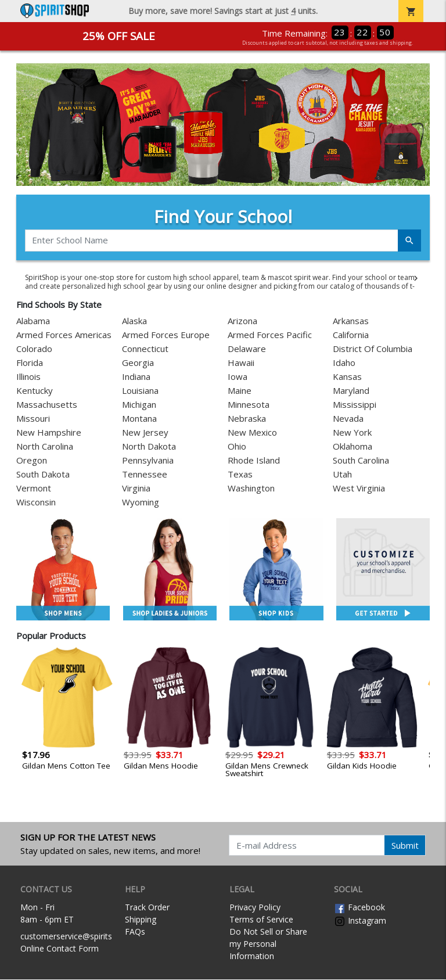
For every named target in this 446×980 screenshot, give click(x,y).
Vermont (34, 489)
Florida (30, 363)
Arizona (242, 321)
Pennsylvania (148, 461)
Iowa (238, 377)
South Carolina (361, 461)
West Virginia (359, 489)
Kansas (347, 377)
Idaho (344, 363)
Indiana (136, 377)
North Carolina (45, 447)
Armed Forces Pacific (270, 335)
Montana (139, 419)
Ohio (237, 447)
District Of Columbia (373, 349)
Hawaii (241, 363)
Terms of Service (261, 920)
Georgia (138, 363)
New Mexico (252, 433)
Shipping (141, 920)
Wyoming (141, 502)
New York (352, 433)
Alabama (33, 321)
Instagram (360, 920)
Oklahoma (353, 447)
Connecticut (145, 349)
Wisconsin (36, 502)
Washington (251, 489)
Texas (240, 475)
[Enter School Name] (212, 240)
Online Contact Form (60, 948)
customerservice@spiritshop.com (83, 936)
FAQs (135, 932)
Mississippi (355, 405)
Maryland (351, 391)
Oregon (32, 461)
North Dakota (149, 447)
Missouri (33, 419)
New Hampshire (49, 433)
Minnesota (249, 405)
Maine (240, 391)
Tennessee (145, 475)
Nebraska (247, 419)
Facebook (359, 908)
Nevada (348, 419)
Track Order (147, 908)
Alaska (134, 321)
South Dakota (43, 475)
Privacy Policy (255, 908)
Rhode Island (254, 461)
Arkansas (351, 321)
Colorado (34, 349)
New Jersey (145, 433)
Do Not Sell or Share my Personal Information (268, 944)
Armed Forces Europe (166, 335)
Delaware (247, 349)
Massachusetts (47, 405)
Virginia (136, 489)
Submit (405, 845)
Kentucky (35, 391)
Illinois (28, 377)
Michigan (139, 405)
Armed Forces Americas (64, 335)
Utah (342, 475)
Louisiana (140, 391)
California (351, 335)
